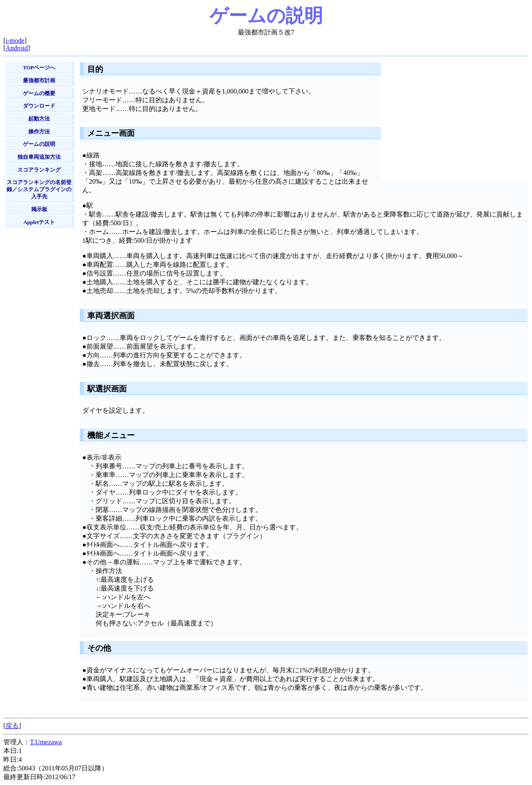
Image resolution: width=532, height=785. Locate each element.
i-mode (15, 41)
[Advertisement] (37, 358)
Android (16, 48)
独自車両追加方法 (39, 157)
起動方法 (39, 119)
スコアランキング (39, 170)
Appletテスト (39, 222)
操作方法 (39, 132)
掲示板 (39, 209)
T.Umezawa (46, 742)
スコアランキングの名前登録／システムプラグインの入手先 (39, 189)
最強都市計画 (39, 81)
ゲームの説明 (39, 144)
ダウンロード (39, 106)
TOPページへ (39, 68)
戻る (12, 726)
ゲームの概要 (39, 94)
